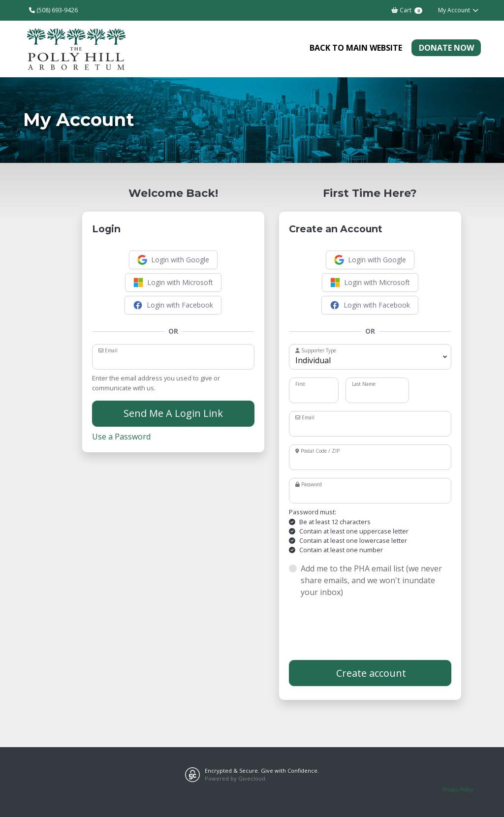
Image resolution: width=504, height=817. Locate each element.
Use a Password (121, 437)
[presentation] (364, 629)
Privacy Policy (458, 789)
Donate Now (446, 48)
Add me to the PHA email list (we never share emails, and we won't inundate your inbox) (371, 580)
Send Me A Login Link (173, 413)
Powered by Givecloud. (236, 778)
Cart (407, 10)
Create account (370, 673)
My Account (458, 10)
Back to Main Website (356, 48)
